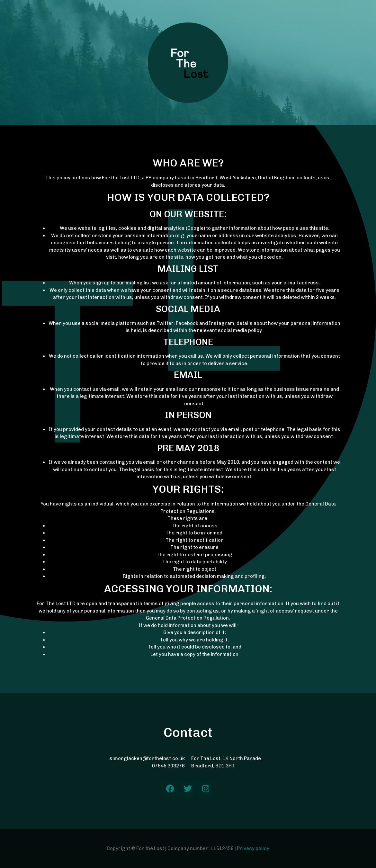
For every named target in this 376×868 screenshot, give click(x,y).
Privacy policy (253, 848)
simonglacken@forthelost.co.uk (147, 758)
